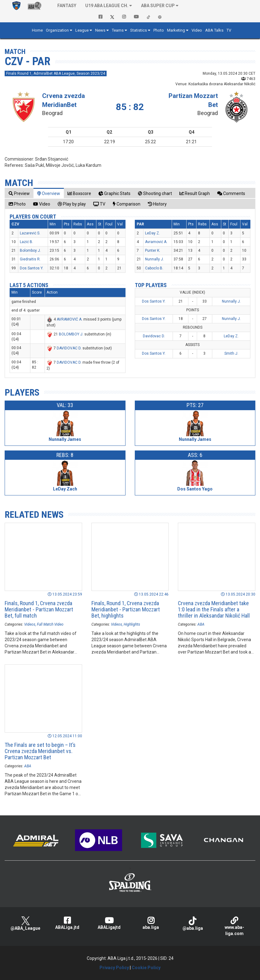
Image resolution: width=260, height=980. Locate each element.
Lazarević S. (30, 233)
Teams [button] (118, 30)
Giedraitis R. (30, 259)
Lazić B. (26, 242)
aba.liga (151, 923)
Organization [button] (57, 30)
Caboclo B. (154, 268)
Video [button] (197, 30)
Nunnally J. (154, 259)
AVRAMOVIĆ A (69, 319)
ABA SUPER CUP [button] (158, 6)
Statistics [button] (139, 30)
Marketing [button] (176, 30)
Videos (30, 624)
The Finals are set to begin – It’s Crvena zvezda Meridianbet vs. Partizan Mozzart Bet (40, 751)
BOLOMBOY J (71, 334)
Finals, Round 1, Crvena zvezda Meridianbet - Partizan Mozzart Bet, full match (39, 609)
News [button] (100, 30)
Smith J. (231, 353)
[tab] (19, 193)
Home (37, 30)
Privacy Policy (114, 968)
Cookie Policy (146, 968)
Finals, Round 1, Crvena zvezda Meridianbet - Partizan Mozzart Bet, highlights (126, 609)
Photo (159, 30)
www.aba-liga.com (234, 926)
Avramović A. (156, 242)
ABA (201, 624)
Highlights (132, 624)
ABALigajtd (109, 923)
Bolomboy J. (30, 251)
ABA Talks (214, 30)
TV (229, 30)
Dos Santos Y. (32, 268)
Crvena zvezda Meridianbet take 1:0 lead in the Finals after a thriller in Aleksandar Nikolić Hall (214, 609)
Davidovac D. (154, 336)
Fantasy (67, 6)
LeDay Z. (152, 233)
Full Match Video (50, 624)
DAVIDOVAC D (69, 348)
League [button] (82, 30)
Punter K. (153, 251)
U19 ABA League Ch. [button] (107, 6)
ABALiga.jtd (67, 923)
